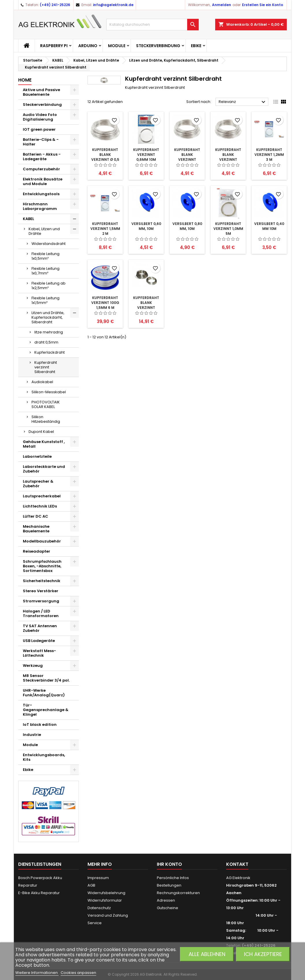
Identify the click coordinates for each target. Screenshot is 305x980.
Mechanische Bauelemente (36, 529)
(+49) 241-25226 (55, 5)
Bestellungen (169, 885)
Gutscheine (168, 908)
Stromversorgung (41, 601)
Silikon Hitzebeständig (46, 419)
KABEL (28, 219)
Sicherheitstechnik (42, 581)
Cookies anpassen (78, 973)
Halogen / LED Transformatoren (41, 613)
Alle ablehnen (207, 954)
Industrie (32, 735)
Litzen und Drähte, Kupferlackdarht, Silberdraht (48, 317)
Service (95, 923)
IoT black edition (40, 725)
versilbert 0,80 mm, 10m (187, 226)
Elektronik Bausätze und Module (43, 181)
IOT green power (39, 129)
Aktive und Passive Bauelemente (41, 92)
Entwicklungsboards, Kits (44, 757)
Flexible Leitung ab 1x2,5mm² (49, 286)
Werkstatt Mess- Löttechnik (39, 653)
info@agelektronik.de (113, 5)
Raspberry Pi (54, 46)
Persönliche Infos (173, 878)
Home (25, 80)
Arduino (88, 46)
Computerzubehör (41, 169)
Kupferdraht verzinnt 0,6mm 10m (146, 155)
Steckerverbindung (158, 46)
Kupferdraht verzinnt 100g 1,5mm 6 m (105, 303)
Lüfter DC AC (36, 516)
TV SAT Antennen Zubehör (40, 628)
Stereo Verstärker (41, 591)
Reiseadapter (37, 551)
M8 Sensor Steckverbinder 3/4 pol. (46, 678)
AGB (91, 885)
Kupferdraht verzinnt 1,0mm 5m (228, 229)
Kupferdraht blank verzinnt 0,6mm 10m (228, 157)
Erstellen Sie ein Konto (263, 5)
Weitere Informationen (37, 973)
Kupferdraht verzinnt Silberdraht (46, 367)
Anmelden (222, 5)
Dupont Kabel (41, 432)
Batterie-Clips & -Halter (41, 142)
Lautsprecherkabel (42, 496)
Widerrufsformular (105, 900)
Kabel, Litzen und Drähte (44, 231)
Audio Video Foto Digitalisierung (40, 117)
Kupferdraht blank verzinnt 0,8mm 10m (187, 157)
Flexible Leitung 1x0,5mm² (45, 256)
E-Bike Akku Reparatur (39, 893)
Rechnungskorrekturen (178, 893)
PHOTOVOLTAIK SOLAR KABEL (46, 404)
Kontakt (237, 864)
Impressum (98, 878)
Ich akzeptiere (263, 954)
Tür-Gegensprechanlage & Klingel (46, 710)
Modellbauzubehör (42, 541)
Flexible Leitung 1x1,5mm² (45, 300)
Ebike (196, 46)
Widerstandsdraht (49, 244)
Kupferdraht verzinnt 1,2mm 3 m (269, 155)
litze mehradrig (49, 332)
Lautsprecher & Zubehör (38, 484)
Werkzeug (33, 666)
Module (117, 46)
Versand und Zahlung (108, 915)
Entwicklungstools (41, 194)
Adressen (166, 900)
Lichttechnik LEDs (40, 506)
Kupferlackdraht (50, 352)
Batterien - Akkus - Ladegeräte (42, 157)
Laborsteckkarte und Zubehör (44, 469)
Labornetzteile (37, 456)
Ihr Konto (169, 864)
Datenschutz (99, 908)
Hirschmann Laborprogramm (40, 206)
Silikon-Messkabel (49, 392)
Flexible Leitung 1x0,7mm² (45, 271)
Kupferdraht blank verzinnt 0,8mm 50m (146, 305)
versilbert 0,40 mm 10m (269, 226)
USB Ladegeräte (39, 641)
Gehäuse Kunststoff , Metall (44, 444)
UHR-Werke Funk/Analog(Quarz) (44, 693)
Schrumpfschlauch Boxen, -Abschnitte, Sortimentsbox (42, 566)
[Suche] (152, 25)
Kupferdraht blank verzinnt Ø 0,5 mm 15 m (105, 157)
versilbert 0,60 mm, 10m (146, 226)
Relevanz (243, 102)
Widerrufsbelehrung (106, 893)
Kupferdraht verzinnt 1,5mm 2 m (105, 229)
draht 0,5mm (46, 342)
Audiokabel (42, 382)
